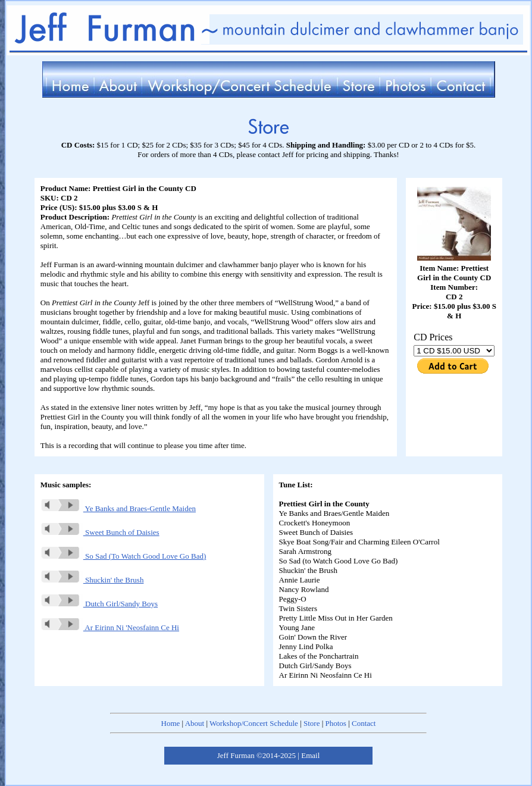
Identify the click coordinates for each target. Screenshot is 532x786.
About (195, 723)
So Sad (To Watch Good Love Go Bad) (123, 556)
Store (312, 723)
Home (171, 723)
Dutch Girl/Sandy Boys (99, 604)
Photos (336, 723)
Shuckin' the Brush (92, 580)
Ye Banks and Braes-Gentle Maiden (118, 508)
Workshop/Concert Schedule (254, 723)
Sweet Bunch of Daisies (100, 532)
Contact (364, 723)
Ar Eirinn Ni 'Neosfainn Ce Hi (110, 627)
